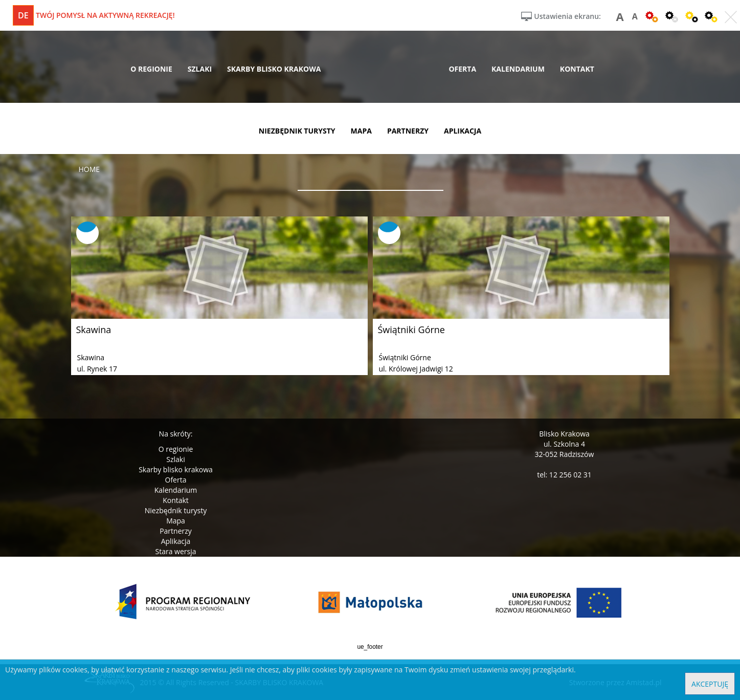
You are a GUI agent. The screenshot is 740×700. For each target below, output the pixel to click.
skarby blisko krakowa (274, 69)
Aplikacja (176, 541)
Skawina (94, 330)
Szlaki (175, 459)
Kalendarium (176, 490)
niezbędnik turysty (297, 131)
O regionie (176, 449)
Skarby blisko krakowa (176, 469)
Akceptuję (710, 684)
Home (89, 169)
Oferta (176, 480)
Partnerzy (176, 531)
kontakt (577, 69)
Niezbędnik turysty (176, 510)
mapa (361, 131)
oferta (462, 69)
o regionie (151, 69)
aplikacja (463, 131)
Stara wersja (175, 551)
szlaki (200, 69)
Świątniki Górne (411, 330)
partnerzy (408, 131)
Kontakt (176, 500)
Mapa (176, 521)
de (23, 15)
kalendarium (518, 69)
